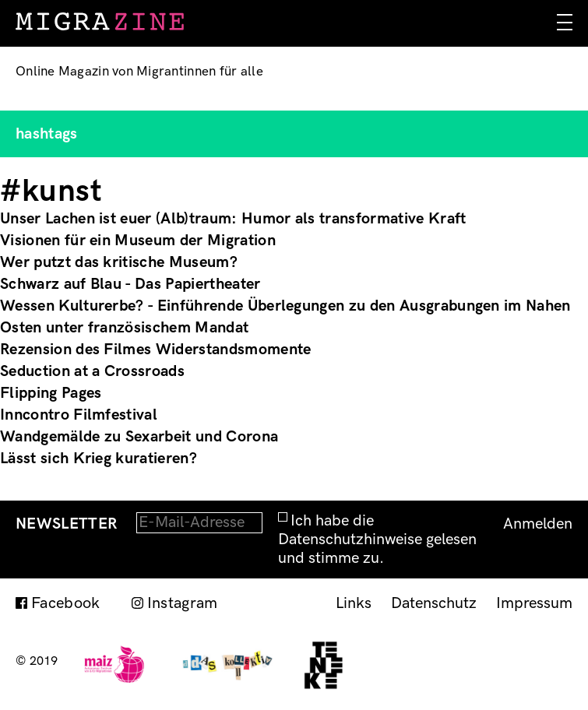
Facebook (66, 603)
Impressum (534, 603)
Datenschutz (434, 603)
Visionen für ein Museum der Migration (138, 241)
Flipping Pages (51, 393)
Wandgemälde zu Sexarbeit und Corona (139, 437)
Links (354, 603)
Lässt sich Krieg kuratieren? (99, 459)
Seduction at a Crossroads (92, 371)
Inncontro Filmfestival (79, 415)
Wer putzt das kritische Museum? (119, 262)
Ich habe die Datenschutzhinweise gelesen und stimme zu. (377, 540)
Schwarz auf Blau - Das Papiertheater (130, 284)
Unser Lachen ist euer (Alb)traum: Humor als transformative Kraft (233, 219)
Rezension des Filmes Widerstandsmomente (155, 350)
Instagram (183, 603)
